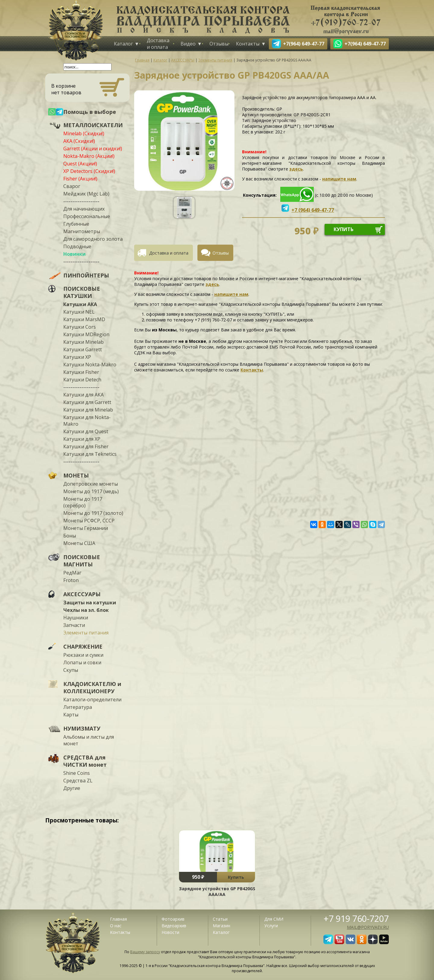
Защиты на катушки (90, 603)
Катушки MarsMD (84, 319)
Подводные (77, 246)
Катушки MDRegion (86, 334)
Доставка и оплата (158, 44)
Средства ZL (78, 781)
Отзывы (219, 44)
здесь (296, 169)
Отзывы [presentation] (221, 253)
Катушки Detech (82, 380)
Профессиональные (87, 216)
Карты (71, 715)
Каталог (123, 44)
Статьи (220, 919)
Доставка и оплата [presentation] (169, 253)
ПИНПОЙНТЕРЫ (86, 275)
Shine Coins (77, 773)
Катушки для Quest (86, 431)
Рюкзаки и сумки (83, 655)
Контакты (248, 44)
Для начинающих (84, 209)
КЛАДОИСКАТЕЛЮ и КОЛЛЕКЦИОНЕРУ (92, 687)
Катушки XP (77, 357)
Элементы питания (86, 633)
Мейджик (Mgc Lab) (86, 194)
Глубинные (76, 224)
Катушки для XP (82, 439)
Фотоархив (173, 919)
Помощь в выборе (90, 112)
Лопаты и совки (82, 662)
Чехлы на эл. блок (86, 610)
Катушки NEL (79, 312)
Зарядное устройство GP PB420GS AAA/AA (217, 891)
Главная (118, 919)
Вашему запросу (145, 952)
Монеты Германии (86, 528)
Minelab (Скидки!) (84, 133)
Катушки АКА (80, 304)
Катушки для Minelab (88, 410)
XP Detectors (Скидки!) (89, 171)
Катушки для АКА (83, 395)
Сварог (72, 186)
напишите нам (339, 179)
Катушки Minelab (83, 342)
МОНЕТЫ (76, 475)
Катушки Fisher (81, 372)
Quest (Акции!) (80, 164)
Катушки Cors (80, 327)
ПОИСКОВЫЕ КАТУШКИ (82, 292)
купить (344, 229)
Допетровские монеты (91, 484)
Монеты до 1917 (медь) (91, 491)
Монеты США (79, 543)
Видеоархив (174, 926)
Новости (170, 932)
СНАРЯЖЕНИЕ (83, 647)
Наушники (76, 618)
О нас (116, 926)
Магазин (222, 926)
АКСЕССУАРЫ (82, 594)
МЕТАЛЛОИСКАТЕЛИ (93, 125)
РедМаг (72, 573)
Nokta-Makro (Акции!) (89, 156)
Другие (72, 788)
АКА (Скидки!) (79, 141)
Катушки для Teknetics (90, 454)
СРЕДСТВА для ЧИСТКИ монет (85, 761)
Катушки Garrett (83, 349)
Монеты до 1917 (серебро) (83, 502)
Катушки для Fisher (86, 446)
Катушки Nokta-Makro (90, 365)
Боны (70, 536)
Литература (78, 707)
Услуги (271, 926)
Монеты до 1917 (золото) (93, 513)
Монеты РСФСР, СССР (89, 521)
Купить (236, 877)
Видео (188, 44)
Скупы (71, 670)
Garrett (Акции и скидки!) (93, 149)
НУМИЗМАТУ (82, 728)
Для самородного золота (93, 239)
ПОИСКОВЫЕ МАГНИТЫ (82, 561)
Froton (71, 580)
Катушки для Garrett (87, 402)
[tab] (166, 253)
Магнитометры (82, 231)
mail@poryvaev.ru (368, 927)
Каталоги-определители (92, 700)
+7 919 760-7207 (356, 918)
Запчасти (74, 625)
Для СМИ (274, 919)
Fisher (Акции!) (80, 179)
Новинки (74, 254)
